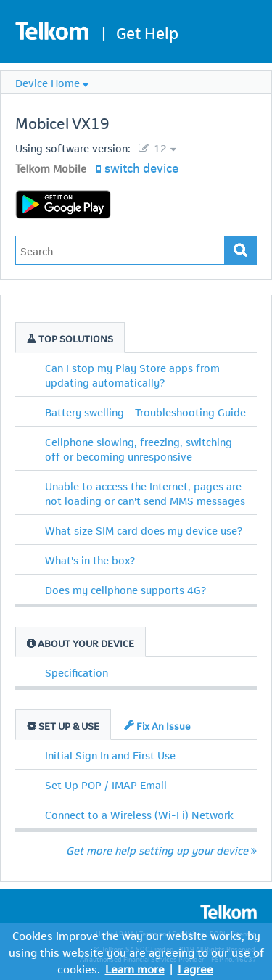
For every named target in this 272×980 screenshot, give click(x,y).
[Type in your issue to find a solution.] (120, 250)
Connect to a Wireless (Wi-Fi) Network (139, 814)
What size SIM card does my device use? (144, 530)
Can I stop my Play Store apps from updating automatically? (132, 374)
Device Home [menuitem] (48, 82)
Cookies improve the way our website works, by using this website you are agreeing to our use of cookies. (136, 951)
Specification (77, 672)
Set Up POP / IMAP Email (106, 784)
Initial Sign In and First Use (110, 754)
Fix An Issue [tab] (157, 725)
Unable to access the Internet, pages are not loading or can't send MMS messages (145, 493)
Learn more (135, 968)
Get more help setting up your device (161, 849)
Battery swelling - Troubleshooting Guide (145, 411)
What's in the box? (90, 559)
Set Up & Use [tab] (63, 725)
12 (159, 147)
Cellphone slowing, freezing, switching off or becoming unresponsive (139, 448)
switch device (141, 167)
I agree (195, 968)
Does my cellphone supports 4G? (125, 589)
